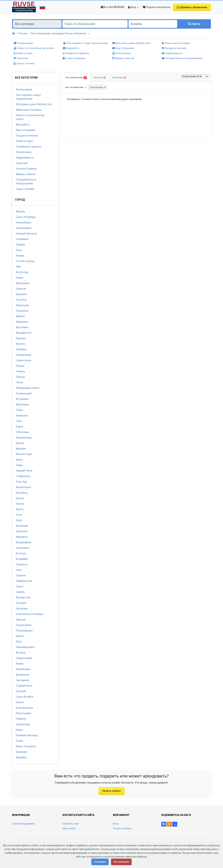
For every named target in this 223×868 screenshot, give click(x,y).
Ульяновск (22, 311)
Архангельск (23, 487)
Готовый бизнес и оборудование (182, 58)
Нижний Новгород (26, 234)
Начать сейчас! (112, 791)
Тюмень (21, 371)
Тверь (19, 465)
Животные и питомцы (176, 43)
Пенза (19, 382)
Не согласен (121, 862)
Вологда (21, 553)
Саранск (21, 575)
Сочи (19, 515)
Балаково (22, 752)
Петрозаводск (24, 631)
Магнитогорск (24, 454)
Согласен (100, 862)
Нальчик (21, 620)
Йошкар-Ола (23, 597)
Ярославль (22, 327)
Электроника (122, 53)
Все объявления (76, 78)
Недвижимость (172, 53)
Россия (23, 33)
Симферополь (24, 581)
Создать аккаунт (122, 828)
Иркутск (20, 344)
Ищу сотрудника (123, 48)
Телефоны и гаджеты (76, 53)
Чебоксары (22, 432)
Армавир (21, 757)
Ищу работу (71, 48)
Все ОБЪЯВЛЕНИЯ (113, 7)
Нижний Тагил (24, 471)
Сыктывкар (22, 680)
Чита (19, 570)
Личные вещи (23, 43)
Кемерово (22, 416)
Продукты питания (174, 48)
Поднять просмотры (157, 7)
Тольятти (21, 300)
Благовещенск (24, 708)
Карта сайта (69, 828)
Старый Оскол (24, 686)
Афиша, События (123, 58)
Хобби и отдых (23, 53)
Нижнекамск (23, 669)
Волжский (22, 526)
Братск (20, 636)
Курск (19, 460)
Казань (20, 256)
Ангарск (21, 653)
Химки (20, 664)
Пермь (20, 278)
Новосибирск (24, 223)
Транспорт (21, 58)
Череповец (22, 548)
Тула (19, 421)
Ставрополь (23, 476)
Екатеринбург (24, 228)
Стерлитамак (24, 625)
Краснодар (22, 305)
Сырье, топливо (24, 63)
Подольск (22, 564)
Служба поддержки (23, 824)
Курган (20, 498)
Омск (19, 250)
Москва (20, 211)
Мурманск (22, 537)
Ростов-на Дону (25, 261)
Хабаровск (22, 322)
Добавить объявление (192, 7)
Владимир (22, 559)
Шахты (20, 702)
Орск (19, 642)
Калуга (20, 504)
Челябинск (22, 239)
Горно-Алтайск (25, 697)
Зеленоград (23, 724)
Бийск (19, 730)
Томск (19, 410)
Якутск (20, 509)
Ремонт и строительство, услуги (34, 48)
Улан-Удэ (21, 482)
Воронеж (21, 294)
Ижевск (20, 316)
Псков (19, 741)
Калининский (24, 393)
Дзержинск (23, 675)
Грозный (21, 691)
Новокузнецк (24, 355)
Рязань (20, 366)
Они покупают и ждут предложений (85, 43)
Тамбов (20, 592)
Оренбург (21, 349)
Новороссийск (24, 658)
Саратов (21, 289)
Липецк (20, 377)
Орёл (19, 520)
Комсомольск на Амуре (30, 614)
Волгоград (22, 272)
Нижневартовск (25, 647)
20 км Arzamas (97, 87)
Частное (100, 78)
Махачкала (22, 404)
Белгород (22, 493)
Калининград (24, 438)
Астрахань (22, 399)
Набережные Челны (28, 388)
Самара (20, 245)
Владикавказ (24, 542)
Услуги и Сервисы (74, 58)
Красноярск (23, 283)
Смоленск (22, 531)
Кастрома (22, 608)
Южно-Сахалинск (26, 746)
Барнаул (21, 338)
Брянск (20, 443)
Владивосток (24, 333)
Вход (116, 824)
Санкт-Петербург (26, 217)
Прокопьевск (24, 713)
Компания (119, 78)
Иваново (21, 449)
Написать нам (70, 824)
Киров (20, 427)
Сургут (20, 586)
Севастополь (24, 360)
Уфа (18, 267)
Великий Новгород (27, 735)
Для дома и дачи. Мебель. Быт (131, 43)
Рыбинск (21, 719)
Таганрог (21, 603)
